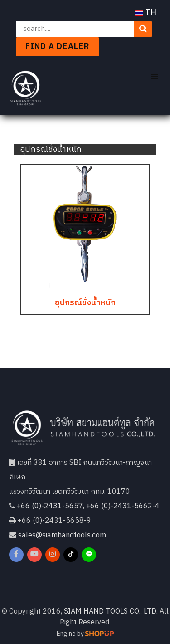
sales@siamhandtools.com (62, 535)
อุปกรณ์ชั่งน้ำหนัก (85, 303)
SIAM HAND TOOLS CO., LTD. (111, 612)
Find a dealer (58, 47)
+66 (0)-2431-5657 (50, 506)
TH (146, 13)
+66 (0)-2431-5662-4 (123, 506)
